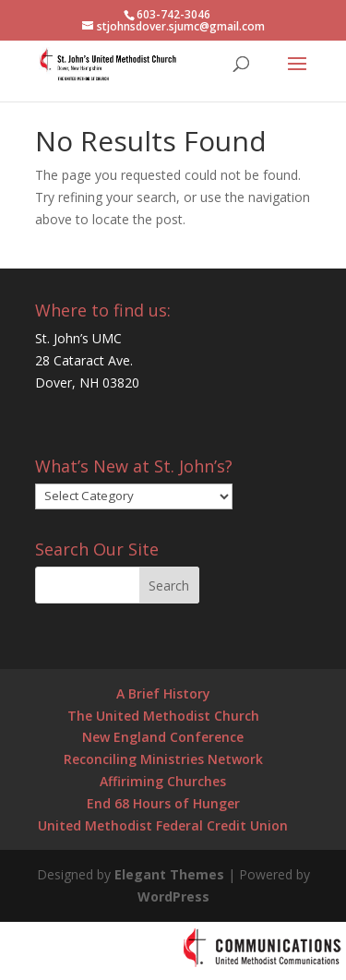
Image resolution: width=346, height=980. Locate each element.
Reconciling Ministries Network (163, 759)
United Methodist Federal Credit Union (163, 825)
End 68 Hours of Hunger (163, 803)
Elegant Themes (169, 874)
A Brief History (163, 693)
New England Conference (163, 737)
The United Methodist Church (163, 716)
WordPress (173, 896)
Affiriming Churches (163, 781)
